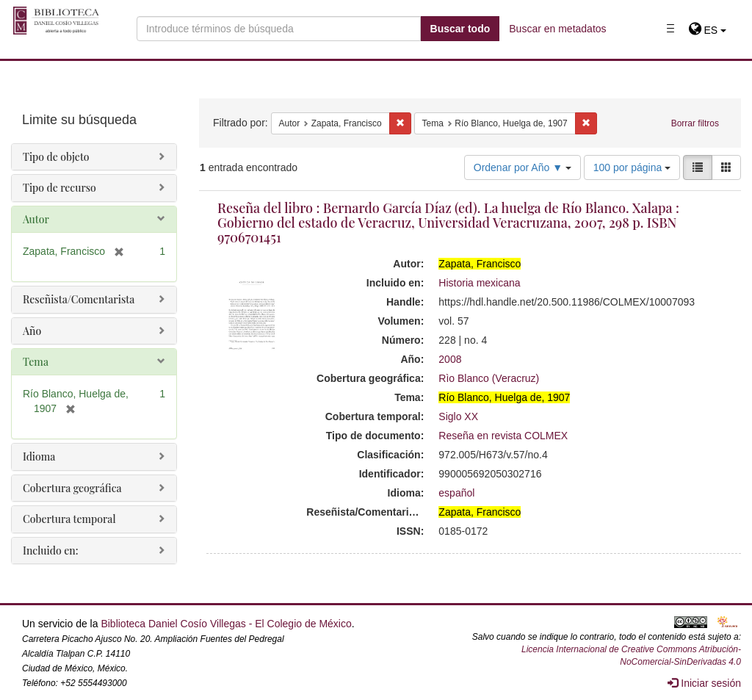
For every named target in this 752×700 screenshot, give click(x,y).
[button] (708, 30)
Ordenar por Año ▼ (523, 167)
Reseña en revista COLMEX (503, 436)
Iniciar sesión (704, 683)
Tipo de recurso (59, 188)
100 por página (632, 167)
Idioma (39, 457)
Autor (36, 219)
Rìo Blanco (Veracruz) (489, 378)
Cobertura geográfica (72, 488)
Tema (36, 362)
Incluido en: (50, 551)
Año (32, 331)
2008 (450, 359)
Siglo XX (458, 416)
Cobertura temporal (69, 519)
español (456, 493)
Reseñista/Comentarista (79, 299)
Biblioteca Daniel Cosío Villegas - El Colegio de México (226, 624)
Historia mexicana (479, 283)
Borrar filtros (695, 123)
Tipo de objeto (56, 157)
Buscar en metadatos (557, 29)
